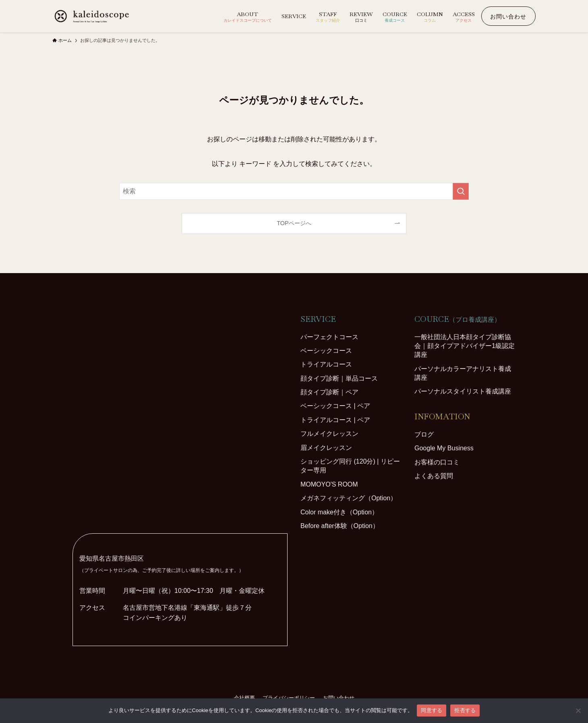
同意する (432, 710)
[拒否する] (578, 711)
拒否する (465, 710)
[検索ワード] (294, 191)
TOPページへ (294, 223)
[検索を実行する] (461, 191)
